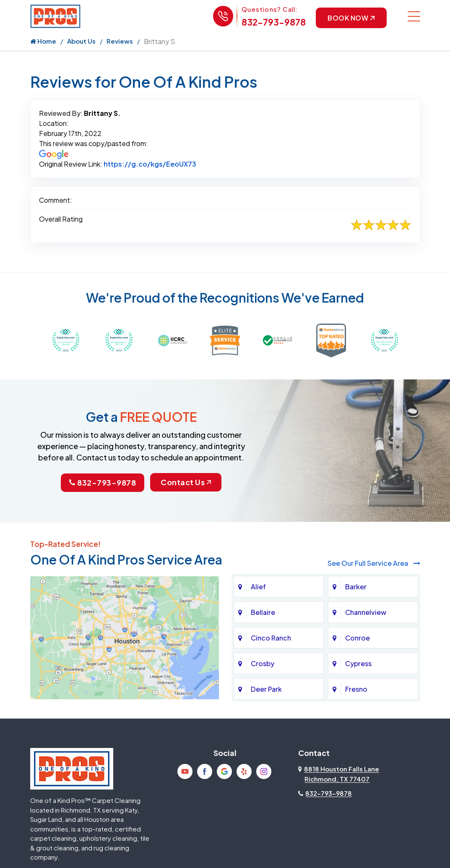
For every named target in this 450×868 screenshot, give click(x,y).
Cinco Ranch (271, 638)
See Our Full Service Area (374, 563)
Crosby (263, 664)
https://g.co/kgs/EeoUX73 (150, 164)
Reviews (120, 41)
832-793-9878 (273, 22)
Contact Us (186, 482)
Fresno (356, 689)
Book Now (351, 18)
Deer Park (266, 689)
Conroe (358, 638)
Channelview (366, 613)
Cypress (358, 664)
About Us (81, 41)
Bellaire (263, 613)
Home (43, 41)
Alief (258, 587)
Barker (356, 587)
